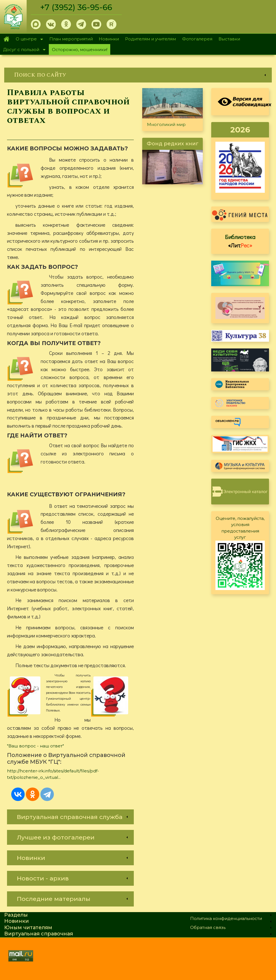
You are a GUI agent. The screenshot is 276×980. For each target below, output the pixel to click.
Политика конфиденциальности (226, 918)
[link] (138, 75)
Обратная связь (208, 927)
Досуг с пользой (23, 50)
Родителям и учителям (150, 39)
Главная (6, 39)
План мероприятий (71, 39)
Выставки (229, 39)
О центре (28, 39)
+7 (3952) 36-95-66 (76, 7)
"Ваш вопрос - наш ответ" (35, 746)
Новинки (109, 39)
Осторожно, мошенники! (80, 50)
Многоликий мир (166, 124)
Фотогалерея (197, 39)
